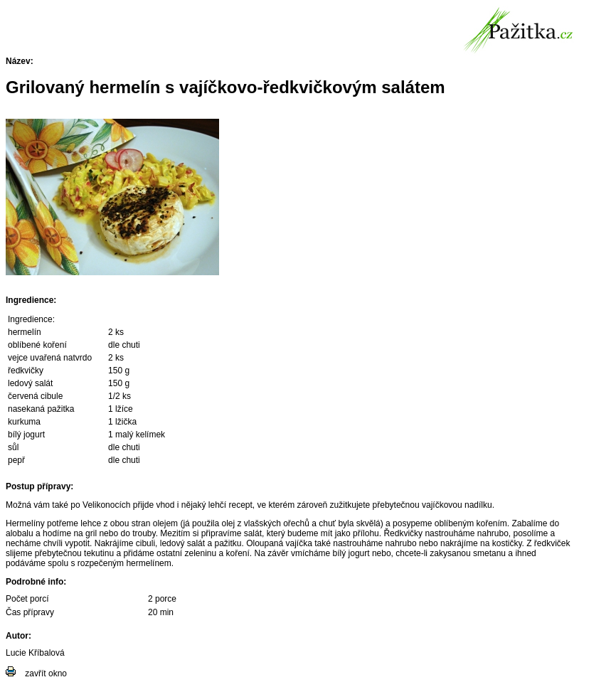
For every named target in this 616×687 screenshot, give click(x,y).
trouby (144, 533)
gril (91, 533)
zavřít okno (46, 673)
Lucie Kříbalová (35, 653)
